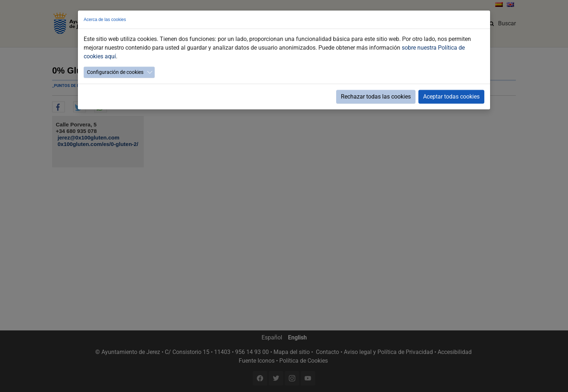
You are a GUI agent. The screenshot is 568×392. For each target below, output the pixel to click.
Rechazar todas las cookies (376, 97)
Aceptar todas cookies (451, 97)
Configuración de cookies (115, 72)
